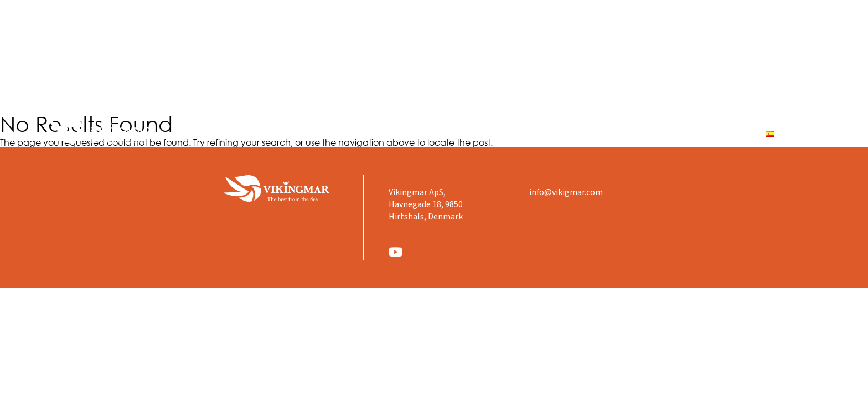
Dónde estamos (647, 133)
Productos (571, 133)
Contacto (723, 133)
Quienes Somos (496, 133)
